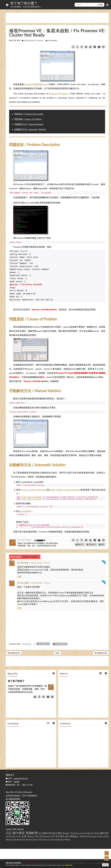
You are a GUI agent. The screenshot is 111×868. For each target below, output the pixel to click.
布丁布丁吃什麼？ (24, 3)
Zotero (100, 836)
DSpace (31, 836)
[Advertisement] (57, 18)
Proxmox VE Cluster (58, 94)
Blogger (66, 833)
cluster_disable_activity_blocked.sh (65, 490)
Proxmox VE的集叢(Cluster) (36, 84)
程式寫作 (60, 836)
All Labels (18, 829)
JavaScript (11, 836)
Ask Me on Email (61, 644)
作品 (97, 833)
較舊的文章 (101, 653)
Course (51, 840)
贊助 (101, 544)
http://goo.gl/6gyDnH (31, 497)
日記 (9, 833)
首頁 (57, 653)
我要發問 (26, 557)
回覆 (19, 577)
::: (7, 11)
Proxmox (40, 41)
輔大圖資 (19, 833)
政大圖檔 (43, 833)
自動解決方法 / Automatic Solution (30, 129)
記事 (24, 836)
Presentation (31, 840)
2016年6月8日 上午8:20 (40, 563)
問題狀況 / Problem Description (29, 114)
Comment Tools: (15, 644)
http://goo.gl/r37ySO (31, 499)
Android (83, 836)
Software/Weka (63, 840)
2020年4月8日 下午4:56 (40, 583)
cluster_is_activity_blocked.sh (34, 490)
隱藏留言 (35, 557)
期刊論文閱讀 (55, 833)
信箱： (17, 778)
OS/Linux (43, 840)
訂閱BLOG (91, 544)
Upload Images (43, 644)
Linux (19, 836)
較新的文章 (14, 653)
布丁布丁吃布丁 (25, 540)
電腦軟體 (32, 833)
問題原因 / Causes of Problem (28, 119)
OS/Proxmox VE (30, 41)
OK (105, 865)
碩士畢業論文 (72, 836)
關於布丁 (80, 544)
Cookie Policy (69, 865)
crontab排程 (26, 511)
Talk (37, 836)
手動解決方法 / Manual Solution (29, 124)
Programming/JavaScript (82, 833)
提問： (13, 782)
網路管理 (104, 833)
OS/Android (19, 840)
